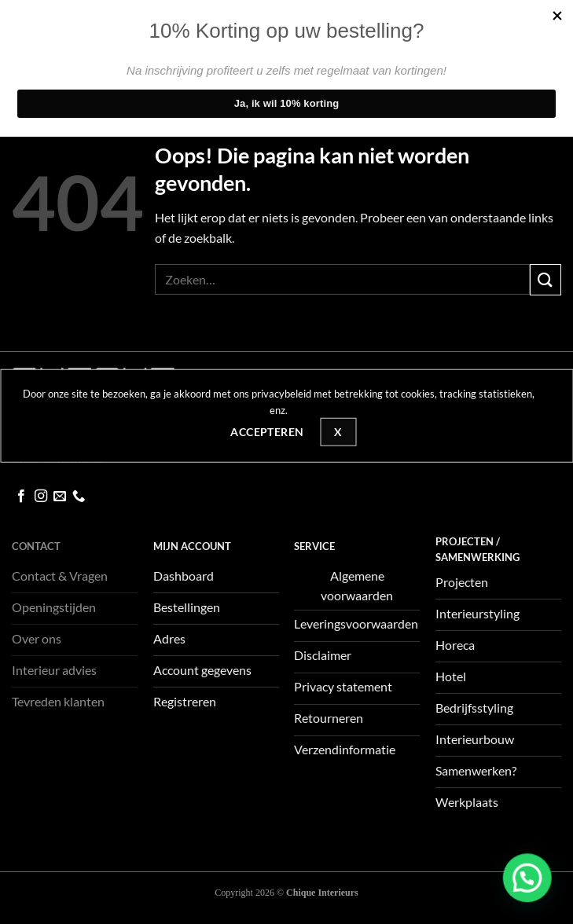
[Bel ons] (79, 497)
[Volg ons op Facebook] (21, 497)
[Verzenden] (545, 279)
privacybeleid (281, 394)
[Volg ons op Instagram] (41, 497)
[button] (529, 883)
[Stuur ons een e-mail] (60, 497)
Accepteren (267, 432)
